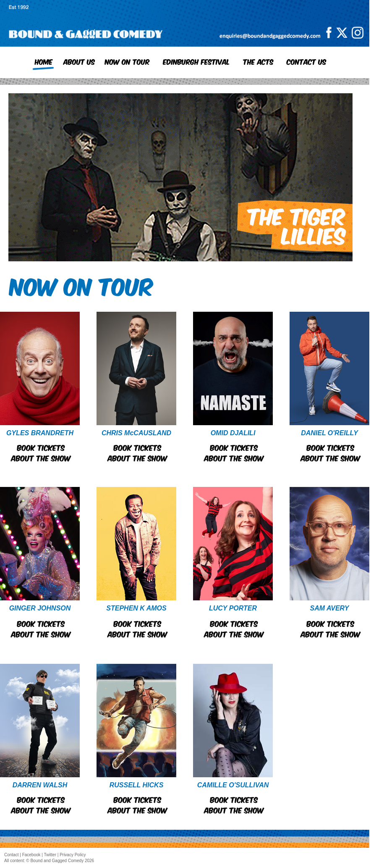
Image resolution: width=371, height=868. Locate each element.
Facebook (31, 855)
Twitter (50, 855)
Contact (11, 855)
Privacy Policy (73, 855)
